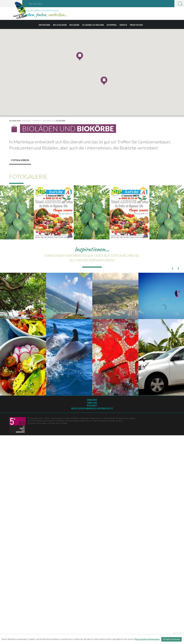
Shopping (112, 25)
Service (123, 25)
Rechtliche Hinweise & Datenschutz (92, 408)
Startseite (26, 121)
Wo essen (74, 25)
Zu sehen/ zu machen (93, 25)
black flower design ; (127, 418)
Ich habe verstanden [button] (171, 639)
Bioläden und (54, 121)
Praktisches (136, 25)
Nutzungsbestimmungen (147, 639)
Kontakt (92, 406)
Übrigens (92, 400)
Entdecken (44, 25)
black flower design (59, 423)
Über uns (92, 403)
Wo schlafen (60, 25)
